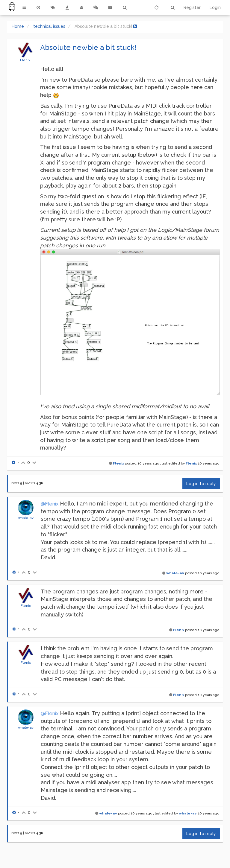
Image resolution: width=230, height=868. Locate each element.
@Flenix (50, 504)
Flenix (25, 60)
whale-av (26, 518)
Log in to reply (201, 484)
